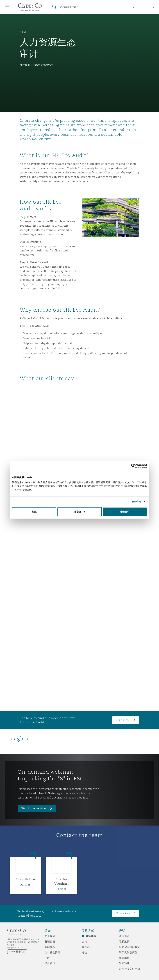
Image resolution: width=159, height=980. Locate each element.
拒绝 (34, 512)
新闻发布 (50, 947)
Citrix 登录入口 (17, 952)
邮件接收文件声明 (130, 969)
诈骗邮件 (124, 958)
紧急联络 (91, 936)
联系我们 (87, 947)
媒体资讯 (50, 963)
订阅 (84, 942)
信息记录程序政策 (130, 947)
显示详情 (136, 502)
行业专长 (23, 32)
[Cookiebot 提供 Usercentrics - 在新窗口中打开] (133, 466)
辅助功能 (124, 963)
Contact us (123, 913)
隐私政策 (124, 941)
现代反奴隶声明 (128, 952)
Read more (123, 720)
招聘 (47, 958)
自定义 (80, 512)
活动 (84, 952)
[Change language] (147, 8)
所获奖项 (50, 941)
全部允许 (125, 512)
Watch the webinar (34, 808)
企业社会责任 (52, 952)
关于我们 (50, 936)
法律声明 (124, 936)
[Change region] (126, 8)
